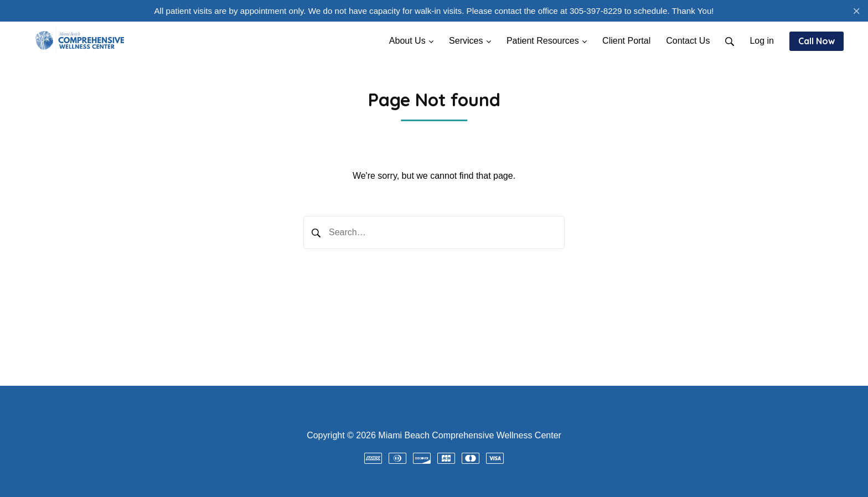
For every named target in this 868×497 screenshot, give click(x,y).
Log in (762, 41)
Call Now (817, 41)
